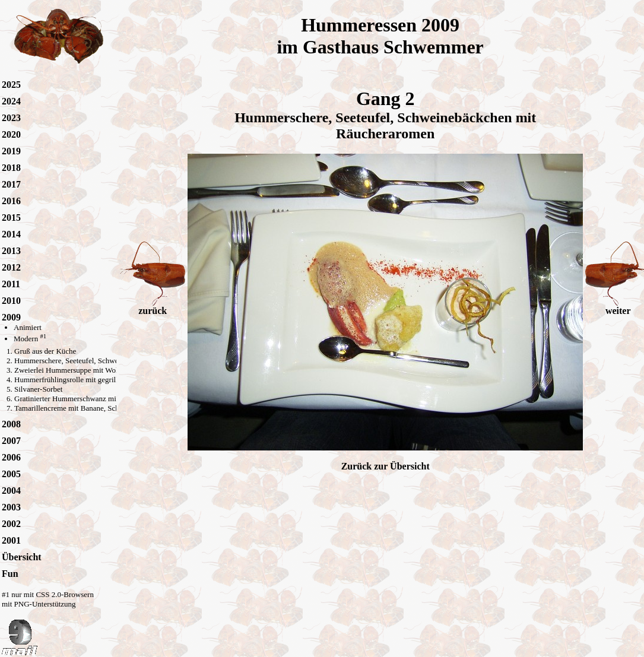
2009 (11, 317)
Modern (30, 339)
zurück (153, 307)
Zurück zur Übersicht (386, 466)
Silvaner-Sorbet (38, 389)
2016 (11, 201)
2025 (11, 85)
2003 (11, 507)
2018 (11, 168)
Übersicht (22, 557)
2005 (11, 474)
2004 (11, 491)
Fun (10, 574)
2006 (11, 457)
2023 (11, 118)
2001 (11, 540)
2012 (11, 267)
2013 (11, 251)
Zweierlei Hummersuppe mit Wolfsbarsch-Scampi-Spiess (103, 370)
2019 (11, 151)
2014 (11, 234)
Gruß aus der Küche (45, 351)
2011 (11, 284)
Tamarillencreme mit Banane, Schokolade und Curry (96, 408)
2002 (11, 524)
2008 (11, 424)
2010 (11, 301)
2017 (11, 184)
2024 (11, 101)
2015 (11, 218)
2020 (11, 134)
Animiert (28, 327)
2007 (11, 441)
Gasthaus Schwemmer (393, 47)
